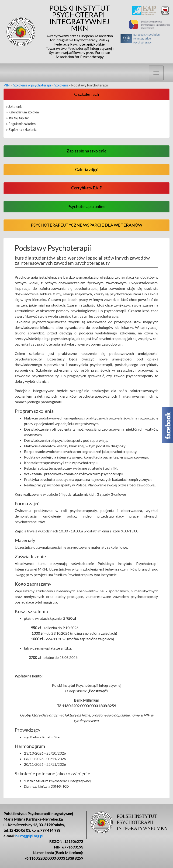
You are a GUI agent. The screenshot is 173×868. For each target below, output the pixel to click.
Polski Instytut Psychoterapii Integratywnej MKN (80, 32)
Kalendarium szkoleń (24, 112)
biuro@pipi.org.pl (29, 836)
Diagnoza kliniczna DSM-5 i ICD (46, 786)
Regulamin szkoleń (22, 124)
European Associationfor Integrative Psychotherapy (140, 39)
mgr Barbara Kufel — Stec (43, 737)
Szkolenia (61, 85)
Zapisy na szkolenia (22, 130)
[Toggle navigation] (156, 73)
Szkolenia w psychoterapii (32, 85)
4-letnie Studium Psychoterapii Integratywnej (57, 781)
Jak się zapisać (19, 118)
